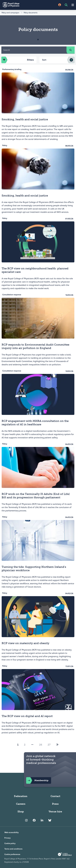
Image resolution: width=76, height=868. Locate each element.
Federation (21, 796)
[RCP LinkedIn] (42, 820)
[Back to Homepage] (19, 5)
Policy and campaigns (10, 13)
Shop (21, 812)
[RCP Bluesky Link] (50, 820)
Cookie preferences (12, 854)
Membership (37, 780)
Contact (55, 796)
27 (49, 745)
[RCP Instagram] (26, 820)
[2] (57, 745)
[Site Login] (60, 5)
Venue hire (55, 812)
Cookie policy (10, 843)
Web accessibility (12, 832)
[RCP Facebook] (34, 820)
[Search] (34, 50)
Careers (21, 804)
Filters (18, 60)
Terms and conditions (13, 849)
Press (55, 804)
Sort (44, 60)
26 (41, 745)
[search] (71, 50)
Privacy (7, 838)
